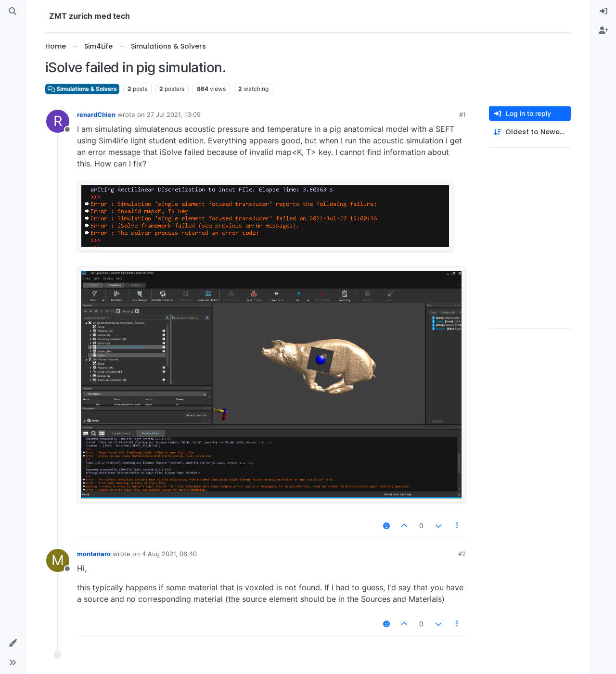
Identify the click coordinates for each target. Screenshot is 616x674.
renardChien (96, 114)
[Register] (603, 31)
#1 (462, 114)
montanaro (94, 554)
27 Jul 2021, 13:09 (174, 114)
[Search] (13, 12)
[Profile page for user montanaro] (58, 560)
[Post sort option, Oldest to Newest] (530, 132)
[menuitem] (603, 12)
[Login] (603, 12)
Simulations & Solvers (82, 89)
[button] (13, 643)
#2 (462, 554)
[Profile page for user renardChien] (58, 121)
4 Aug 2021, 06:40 (169, 554)
